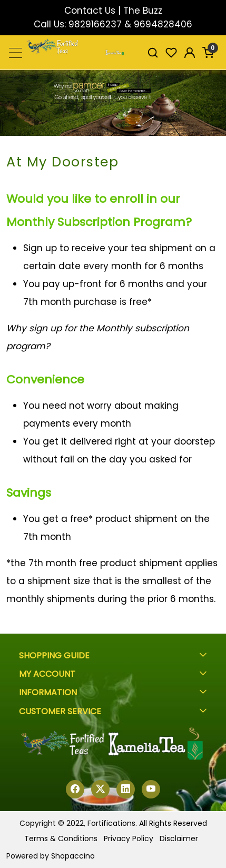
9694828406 (163, 24)
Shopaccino (73, 856)
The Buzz (143, 11)
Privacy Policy (129, 839)
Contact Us (90, 11)
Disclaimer (179, 839)
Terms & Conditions (61, 839)
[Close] (213, 13)
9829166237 (95, 24)
